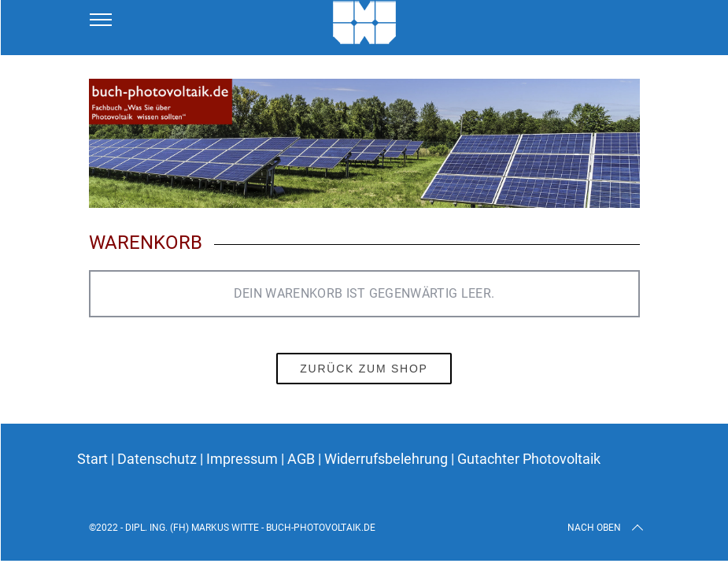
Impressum (242, 459)
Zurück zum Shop (364, 369)
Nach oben (607, 528)
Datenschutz (159, 459)
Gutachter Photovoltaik (529, 459)
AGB (303, 459)
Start (92, 459)
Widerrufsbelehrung (388, 459)
